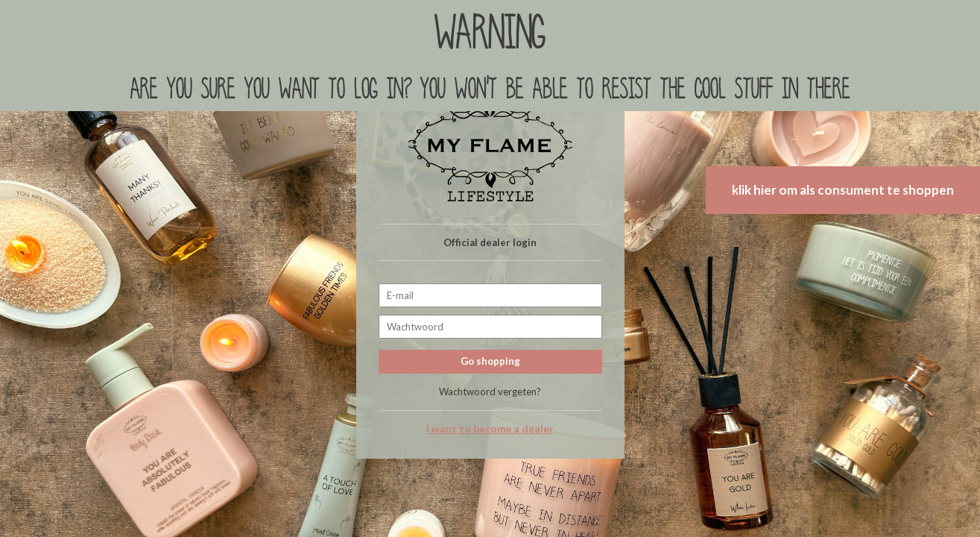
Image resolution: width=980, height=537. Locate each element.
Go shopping (490, 361)
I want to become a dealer (490, 429)
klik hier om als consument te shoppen (843, 190)
